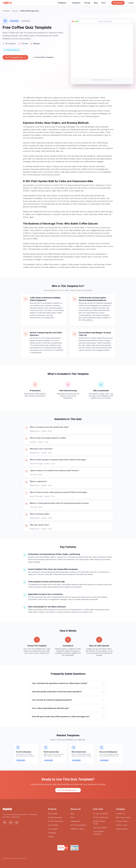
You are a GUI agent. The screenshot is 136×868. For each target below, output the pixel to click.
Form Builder (53, 825)
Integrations (75, 821)
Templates (76, 3)
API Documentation (78, 825)
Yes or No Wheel (100, 828)
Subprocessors (122, 829)
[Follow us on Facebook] (5, 823)
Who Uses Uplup (123, 817)
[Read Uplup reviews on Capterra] (75, 848)
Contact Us (120, 814)
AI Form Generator (56, 821)
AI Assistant (53, 829)
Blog (96, 3)
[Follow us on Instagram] (11, 823)
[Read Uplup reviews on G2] (63, 848)
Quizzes (15, 11)
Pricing (87, 3)
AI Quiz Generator (55, 817)
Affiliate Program (77, 829)
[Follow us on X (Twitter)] (17, 823)
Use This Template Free (15, 57)
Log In (131, 3)
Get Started (118, 3)
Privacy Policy (122, 821)
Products (63, 3)
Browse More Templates (43, 57)
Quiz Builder (53, 814)
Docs (104, 3)
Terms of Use (121, 825)
